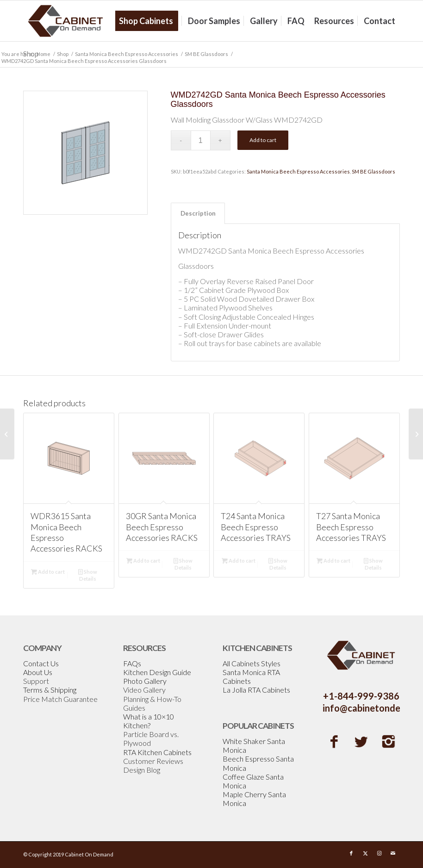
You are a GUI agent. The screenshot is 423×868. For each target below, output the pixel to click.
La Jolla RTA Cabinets (256, 690)
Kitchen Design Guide (157, 672)
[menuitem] (149, 21)
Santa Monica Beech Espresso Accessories (298, 171)
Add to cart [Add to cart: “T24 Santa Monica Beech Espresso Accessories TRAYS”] (239, 561)
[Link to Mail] (393, 853)
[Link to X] (365, 853)
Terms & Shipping (50, 690)
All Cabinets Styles (252, 663)
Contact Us (41, 663)
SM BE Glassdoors (373, 171)
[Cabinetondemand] (66, 21)
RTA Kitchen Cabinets (157, 752)
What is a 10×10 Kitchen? (149, 721)
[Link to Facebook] (351, 853)
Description (198, 213)
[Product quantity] (201, 140)
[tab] (198, 213)
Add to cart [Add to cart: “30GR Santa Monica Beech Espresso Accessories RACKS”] (143, 561)
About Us (38, 672)
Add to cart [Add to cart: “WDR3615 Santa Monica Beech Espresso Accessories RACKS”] (48, 572)
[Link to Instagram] (379, 853)
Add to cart (263, 140)
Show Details (88, 575)
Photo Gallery (145, 681)
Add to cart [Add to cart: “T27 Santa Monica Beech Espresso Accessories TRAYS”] (333, 561)
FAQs (132, 663)
